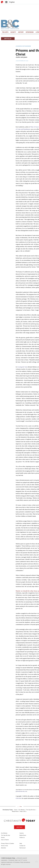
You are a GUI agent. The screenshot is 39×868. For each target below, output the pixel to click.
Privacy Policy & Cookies (7, 843)
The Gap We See (31, 810)
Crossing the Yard (22, 367)
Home (16, 810)
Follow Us (22, 837)
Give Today (19, 827)
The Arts (5, 32)
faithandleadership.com (21, 791)
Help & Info (23, 811)
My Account (23, 848)
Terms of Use (4, 846)
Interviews (30, 32)
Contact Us (22, 846)
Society (13, 32)
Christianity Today (8, 810)
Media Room (15, 811)
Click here (19, 798)
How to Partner (5, 840)
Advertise (3, 848)
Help (21, 843)
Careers (22, 833)
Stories (3, 837)
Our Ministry (22, 810)
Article (8, 39)
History (21, 32)
